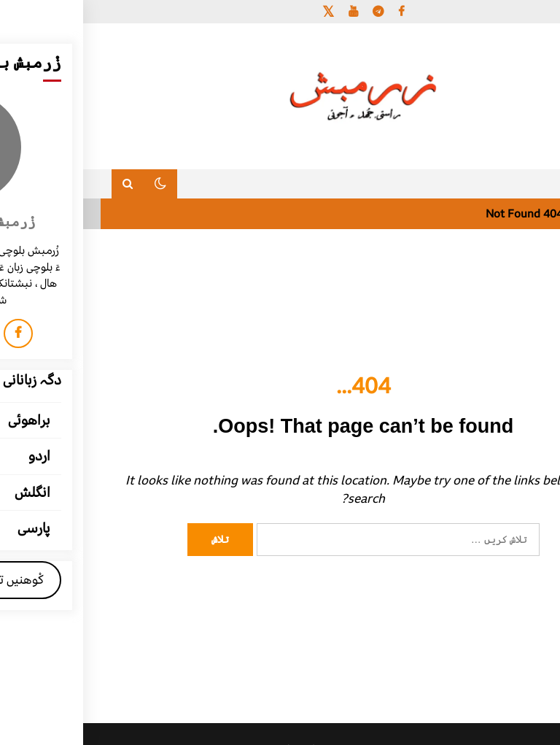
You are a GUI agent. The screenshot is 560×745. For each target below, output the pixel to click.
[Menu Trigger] (512, 31)
